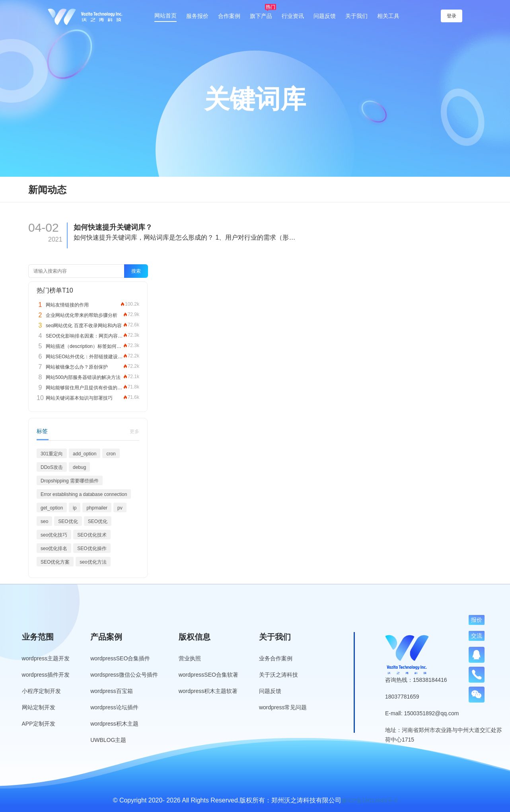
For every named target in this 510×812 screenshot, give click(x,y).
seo (44, 521)
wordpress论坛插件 (114, 707)
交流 (477, 636)
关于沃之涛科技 (278, 675)
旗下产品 (261, 16)
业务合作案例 (276, 658)
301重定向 (52, 454)
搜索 (136, 271)
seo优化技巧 (54, 535)
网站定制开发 (39, 707)
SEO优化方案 (55, 562)
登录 (452, 16)
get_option (52, 508)
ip (75, 508)
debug (79, 467)
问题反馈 (325, 16)
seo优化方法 (93, 562)
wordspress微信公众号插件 (124, 675)
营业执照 (190, 658)
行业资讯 (293, 16)
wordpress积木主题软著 (208, 691)
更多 (134, 431)
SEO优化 (68, 521)
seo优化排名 (54, 548)
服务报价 (197, 16)
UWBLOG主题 (108, 740)
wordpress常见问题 (283, 707)
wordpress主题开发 (46, 658)
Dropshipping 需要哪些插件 (70, 481)
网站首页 (165, 16)
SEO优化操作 (92, 548)
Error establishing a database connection (84, 494)
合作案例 (229, 16)
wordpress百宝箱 (112, 691)
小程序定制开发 (41, 691)
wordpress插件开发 (46, 675)
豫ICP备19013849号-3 (369, 800)
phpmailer (97, 508)
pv (120, 508)
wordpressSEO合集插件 (120, 658)
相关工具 (388, 16)
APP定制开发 (39, 724)
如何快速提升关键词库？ (113, 227)
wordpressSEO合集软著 (208, 675)
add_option (85, 454)
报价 (477, 620)
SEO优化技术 (92, 535)
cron (111, 454)
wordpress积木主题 (114, 724)
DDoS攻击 (52, 467)
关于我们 (356, 16)
